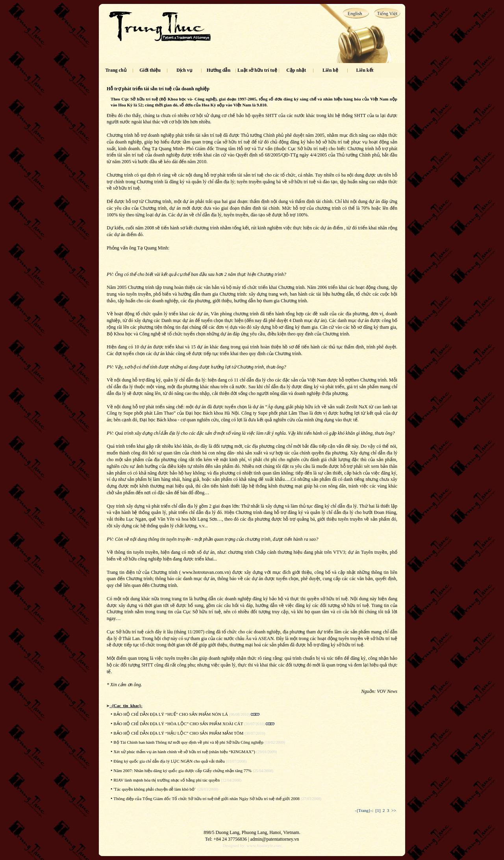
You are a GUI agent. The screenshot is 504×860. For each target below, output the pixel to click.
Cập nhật (296, 70)
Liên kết (365, 70)
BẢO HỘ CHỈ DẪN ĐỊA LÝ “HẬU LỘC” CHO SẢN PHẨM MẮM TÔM (178, 733)
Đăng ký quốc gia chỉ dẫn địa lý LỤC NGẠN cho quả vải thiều (169, 761)
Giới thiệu (150, 70)
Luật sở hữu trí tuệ (257, 70)
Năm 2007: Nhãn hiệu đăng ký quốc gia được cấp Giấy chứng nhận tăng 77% (183, 771)
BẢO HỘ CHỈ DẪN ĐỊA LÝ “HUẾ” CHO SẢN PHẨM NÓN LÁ (171, 714)
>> (394, 810)
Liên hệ (330, 70)
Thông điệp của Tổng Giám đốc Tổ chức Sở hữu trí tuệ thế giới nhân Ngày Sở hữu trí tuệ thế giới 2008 (207, 799)
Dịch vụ (184, 70)
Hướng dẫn (219, 70)
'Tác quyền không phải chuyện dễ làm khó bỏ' (155, 789)
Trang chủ (116, 70)
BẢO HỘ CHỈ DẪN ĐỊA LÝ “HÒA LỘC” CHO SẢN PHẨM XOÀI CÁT (178, 724)
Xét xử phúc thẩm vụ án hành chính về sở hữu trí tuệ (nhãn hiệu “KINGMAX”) (184, 752)
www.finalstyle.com (264, 845)
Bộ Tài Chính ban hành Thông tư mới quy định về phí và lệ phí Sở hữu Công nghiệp (188, 742)
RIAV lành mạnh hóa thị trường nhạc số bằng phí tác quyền (167, 780)
